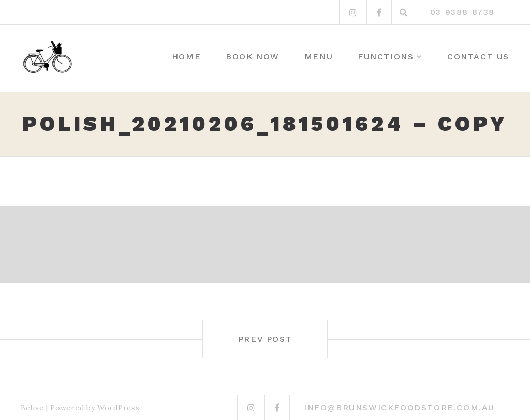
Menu (319, 57)
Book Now (253, 57)
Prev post (265, 339)
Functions (386, 57)
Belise (32, 408)
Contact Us (478, 57)
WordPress (118, 408)
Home (186, 57)
